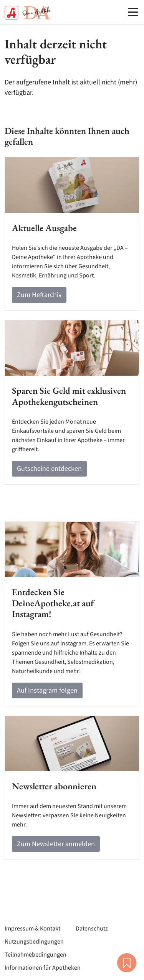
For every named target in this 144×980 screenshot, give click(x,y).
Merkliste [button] (127, 963)
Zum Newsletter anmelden (56, 844)
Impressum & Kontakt (32, 929)
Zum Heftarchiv (39, 295)
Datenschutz (92, 929)
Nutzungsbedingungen (34, 942)
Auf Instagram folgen (47, 690)
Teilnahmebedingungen (36, 955)
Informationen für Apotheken (43, 968)
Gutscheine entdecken (49, 469)
